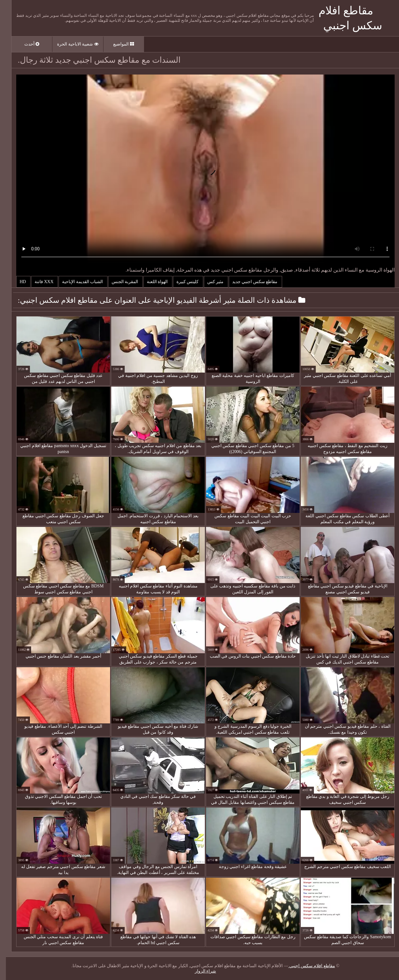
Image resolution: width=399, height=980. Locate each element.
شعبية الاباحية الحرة (72, 44)
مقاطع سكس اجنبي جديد (250, 282)
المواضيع (118, 44)
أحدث (26, 44)
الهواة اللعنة (152, 282)
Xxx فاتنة (39, 282)
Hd (17, 282)
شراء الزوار (200, 971)
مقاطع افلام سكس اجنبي (306, 966)
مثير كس (210, 282)
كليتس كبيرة (182, 282)
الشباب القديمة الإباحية (77, 282)
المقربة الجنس (120, 282)
